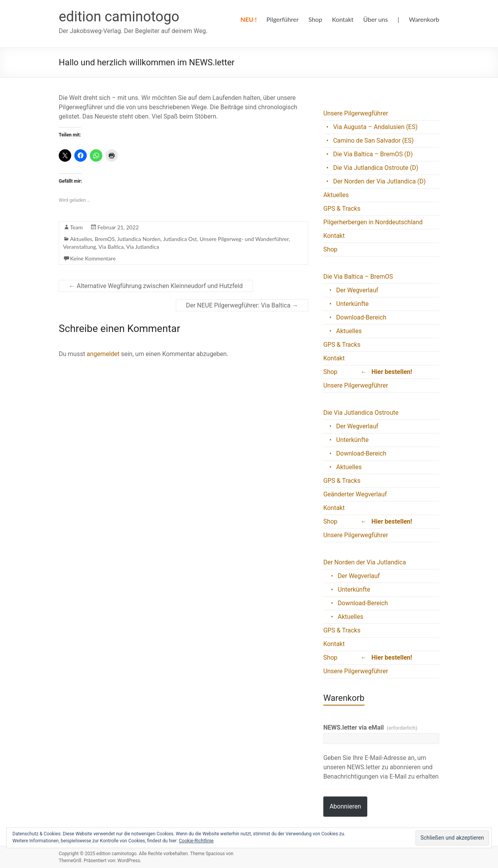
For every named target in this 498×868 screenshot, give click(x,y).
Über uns (376, 19)
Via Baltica (111, 247)
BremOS (105, 239)
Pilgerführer (283, 19)
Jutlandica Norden (139, 239)
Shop (316, 19)
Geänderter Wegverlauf (355, 494)
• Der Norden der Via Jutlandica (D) (374, 181)
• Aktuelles (343, 331)
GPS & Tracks (342, 209)
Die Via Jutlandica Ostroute (361, 413)
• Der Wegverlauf (351, 290)
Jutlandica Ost (180, 239)
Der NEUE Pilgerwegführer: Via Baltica (242, 305)
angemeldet (103, 354)
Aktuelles (81, 239)
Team (76, 227)
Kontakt (343, 19)
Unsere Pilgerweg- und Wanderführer (244, 239)
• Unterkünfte (346, 304)
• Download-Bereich (355, 317)
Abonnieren (345, 806)
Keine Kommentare (93, 258)
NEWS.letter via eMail (370, 727)
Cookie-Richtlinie (196, 841)
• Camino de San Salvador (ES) (368, 141)
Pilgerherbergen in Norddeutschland (373, 222)
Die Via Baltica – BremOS (358, 277)
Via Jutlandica (142, 247)
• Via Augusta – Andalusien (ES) (370, 127)
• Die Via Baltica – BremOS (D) (368, 154)
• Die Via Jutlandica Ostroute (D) (371, 168)
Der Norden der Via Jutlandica (365, 562)
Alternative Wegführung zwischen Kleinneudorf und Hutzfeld (156, 286)
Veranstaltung (80, 247)
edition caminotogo (119, 17)
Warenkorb (424, 19)
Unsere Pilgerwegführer (356, 113)
